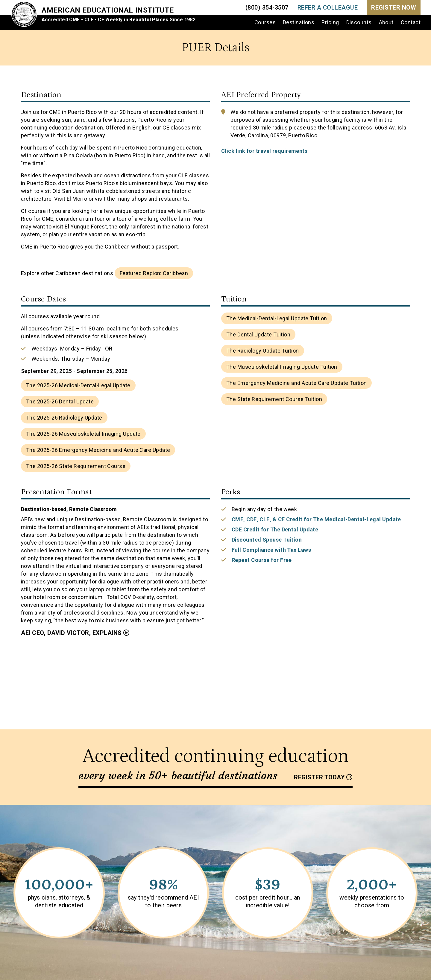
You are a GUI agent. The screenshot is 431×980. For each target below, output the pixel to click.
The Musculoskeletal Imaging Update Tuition (282, 367)
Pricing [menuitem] (330, 22)
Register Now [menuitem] (394, 7)
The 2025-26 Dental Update (60, 401)
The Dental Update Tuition (258, 334)
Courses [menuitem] (265, 22)
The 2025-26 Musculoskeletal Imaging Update (83, 434)
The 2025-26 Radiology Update (64, 418)
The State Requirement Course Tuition (274, 399)
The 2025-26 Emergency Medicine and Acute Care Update (98, 450)
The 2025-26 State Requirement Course (76, 466)
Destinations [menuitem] (299, 22)
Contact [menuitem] (411, 22)
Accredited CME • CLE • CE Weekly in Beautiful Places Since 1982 (119, 20)
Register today (319, 777)
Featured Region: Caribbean (154, 273)
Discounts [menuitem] (359, 22)
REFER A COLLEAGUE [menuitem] (328, 7)
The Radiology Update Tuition (263, 351)
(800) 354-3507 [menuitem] (267, 7)
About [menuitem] (386, 22)
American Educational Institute (108, 10)
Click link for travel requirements (264, 151)
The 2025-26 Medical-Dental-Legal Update (78, 385)
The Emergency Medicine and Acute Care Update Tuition (296, 383)
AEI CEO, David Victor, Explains (71, 633)
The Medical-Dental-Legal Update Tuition (277, 318)
